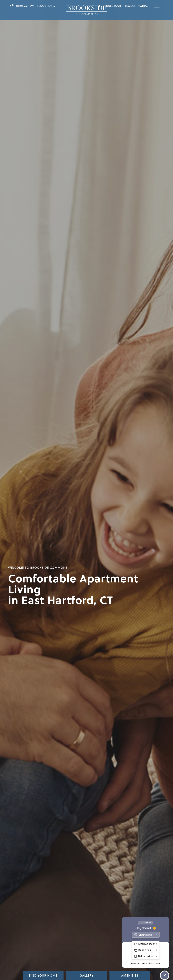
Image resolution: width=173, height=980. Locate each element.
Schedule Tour (110, 6)
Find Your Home (43, 976)
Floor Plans (46, 6)
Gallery (86, 976)
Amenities (130, 976)
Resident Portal (137, 6)
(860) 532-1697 (22, 6)
